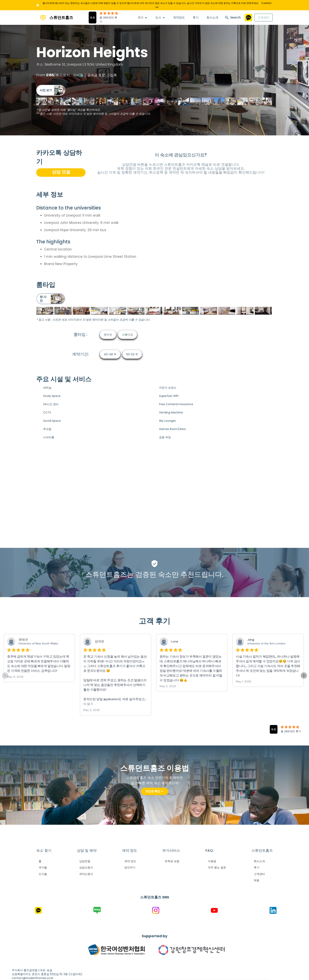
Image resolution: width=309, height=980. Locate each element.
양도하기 (130, 867)
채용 (257, 880)
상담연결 (85, 861)
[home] (55, 18)
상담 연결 (61, 172)
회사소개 (212, 17)
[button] (142, 18)
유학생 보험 (172, 861)
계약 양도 (130, 861)
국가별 (43, 867)
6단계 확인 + (154, 791)
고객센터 (263, 17)
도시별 (43, 874)
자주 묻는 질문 (217, 867)
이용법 (212, 861)
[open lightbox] (51, 90)
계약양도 (179, 17)
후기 (196, 17)
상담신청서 (86, 867)
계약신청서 (86, 874)
